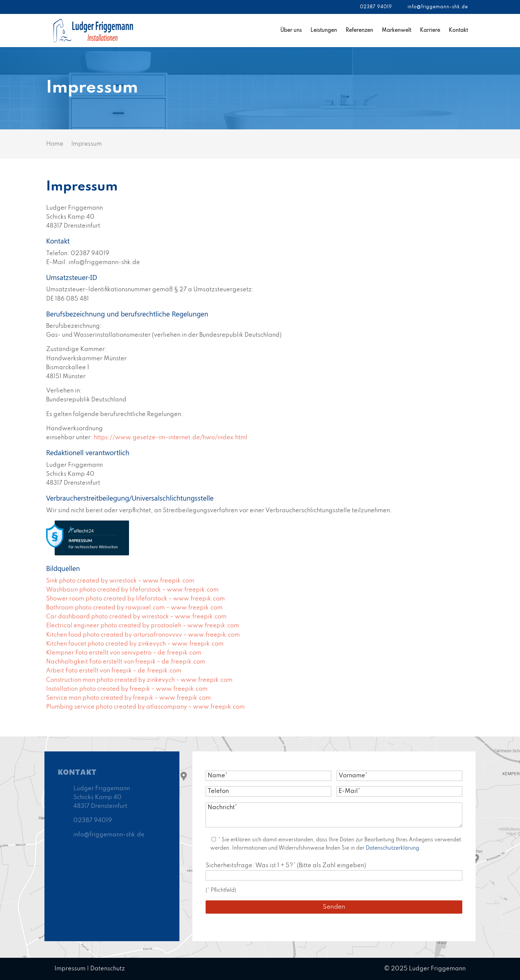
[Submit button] (334, 907)
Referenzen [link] (359, 31)
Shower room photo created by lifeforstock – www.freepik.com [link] (135, 599)
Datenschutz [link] (108, 969)
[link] (93, 30)
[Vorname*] (399, 776)
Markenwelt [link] (396, 31)
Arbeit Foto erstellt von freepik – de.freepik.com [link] (114, 671)
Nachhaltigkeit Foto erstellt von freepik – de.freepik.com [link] (126, 662)
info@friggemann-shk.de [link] (109, 835)
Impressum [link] (70, 969)
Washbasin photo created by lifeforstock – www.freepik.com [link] (132, 590)
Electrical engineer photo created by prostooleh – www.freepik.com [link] (143, 626)
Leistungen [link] (324, 31)
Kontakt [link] (458, 31)
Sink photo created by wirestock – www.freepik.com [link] (120, 581)
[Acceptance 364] (214, 839)
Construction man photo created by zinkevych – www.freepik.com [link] (139, 680)
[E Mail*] (399, 791)
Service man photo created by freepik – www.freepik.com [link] (129, 698)
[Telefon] (268, 791)
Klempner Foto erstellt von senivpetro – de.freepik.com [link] (124, 653)
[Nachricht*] (334, 815)
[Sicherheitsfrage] (334, 875)
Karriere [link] (430, 31)
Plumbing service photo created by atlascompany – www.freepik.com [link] (145, 707)
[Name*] (268, 776)
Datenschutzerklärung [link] (392, 848)
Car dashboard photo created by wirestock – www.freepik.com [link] (136, 617)
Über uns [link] (291, 31)
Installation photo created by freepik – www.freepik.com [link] (127, 689)
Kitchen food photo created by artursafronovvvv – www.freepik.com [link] (143, 635)
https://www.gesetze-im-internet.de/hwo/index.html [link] (171, 438)
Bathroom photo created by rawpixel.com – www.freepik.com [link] (134, 608)
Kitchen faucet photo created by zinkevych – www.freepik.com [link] (135, 644)
